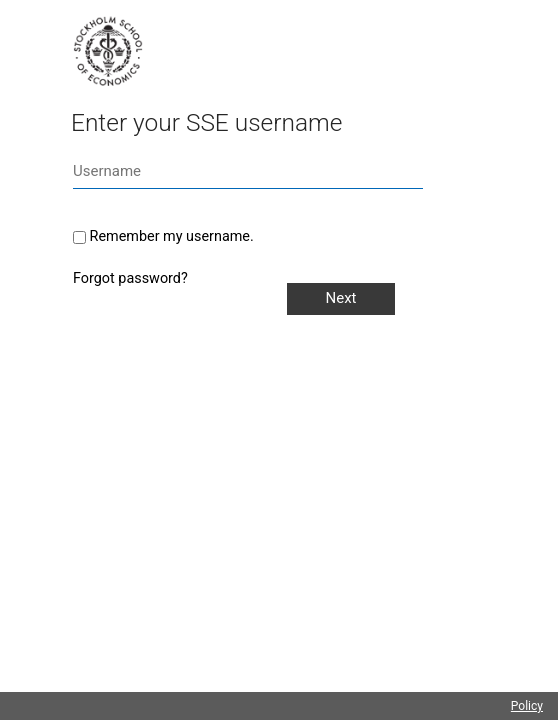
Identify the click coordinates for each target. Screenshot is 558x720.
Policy (527, 706)
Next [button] (340, 298)
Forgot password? (130, 278)
